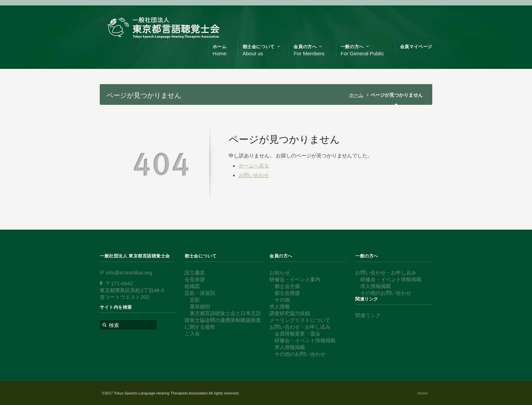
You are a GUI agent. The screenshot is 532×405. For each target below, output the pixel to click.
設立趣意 (195, 273)
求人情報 (280, 306)
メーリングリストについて (300, 320)
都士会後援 (287, 293)
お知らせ (280, 273)
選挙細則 (200, 306)
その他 (282, 300)
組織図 (192, 286)
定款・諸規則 (200, 293)
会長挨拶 (195, 279)
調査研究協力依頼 (290, 313)
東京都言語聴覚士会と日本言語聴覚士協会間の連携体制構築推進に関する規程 (223, 320)
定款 (195, 300)
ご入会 (192, 334)
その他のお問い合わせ (300, 354)
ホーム (356, 95)
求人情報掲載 (290, 347)
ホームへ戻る (254, 166)
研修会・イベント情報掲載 (305, 340)
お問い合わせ (254, 175)
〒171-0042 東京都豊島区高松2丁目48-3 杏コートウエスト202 (132, 290)
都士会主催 (287, 286)
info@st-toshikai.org (129, 273)
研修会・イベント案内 (295, 279)
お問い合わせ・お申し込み (300, 327)
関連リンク (368, 315)
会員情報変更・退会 (297, 334)
